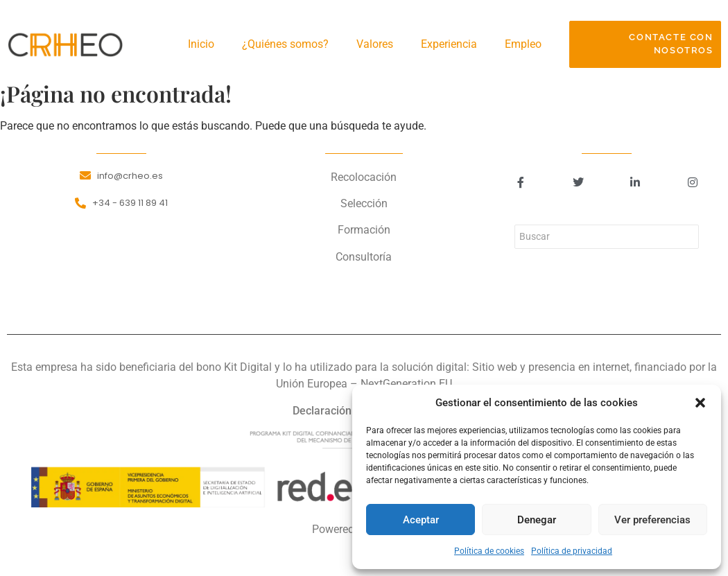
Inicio (201, 44)
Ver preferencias (652, 520)
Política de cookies (489, 551)
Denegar (537, 520)
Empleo (523, 44)
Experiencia (449, 44)
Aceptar (421, 520)
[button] (700, 403)
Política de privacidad (572, 551)
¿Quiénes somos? (285, 44)
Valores (375, 44)
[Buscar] (607, 237)
